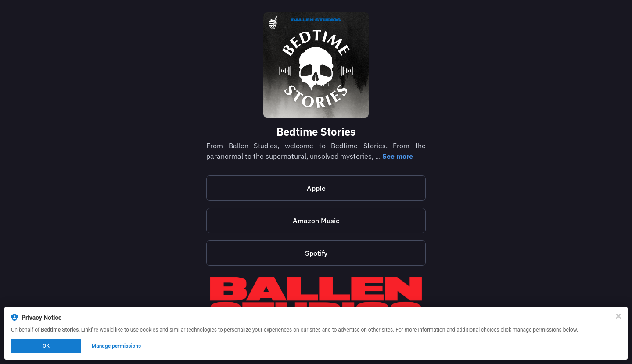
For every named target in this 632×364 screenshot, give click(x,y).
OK (46, 346)
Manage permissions (117, 346)
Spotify (316, 253)
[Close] (618, 316)
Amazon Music (316, 221)
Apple (316, 188)
